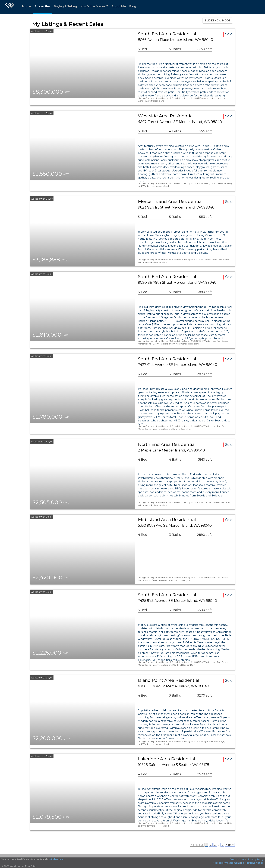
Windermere (56, 859)
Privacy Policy (256, 859)
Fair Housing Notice (252, 863)
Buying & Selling (65, 6)
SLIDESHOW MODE (218, 21)
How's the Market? (94, 6)
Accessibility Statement (226, 863)
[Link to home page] (10, 7)
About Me (119, 6)
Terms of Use (237, 859)
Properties (42, 6)
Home (27, 6)
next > (230, 845)
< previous (197, 845)
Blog (133, 6)
